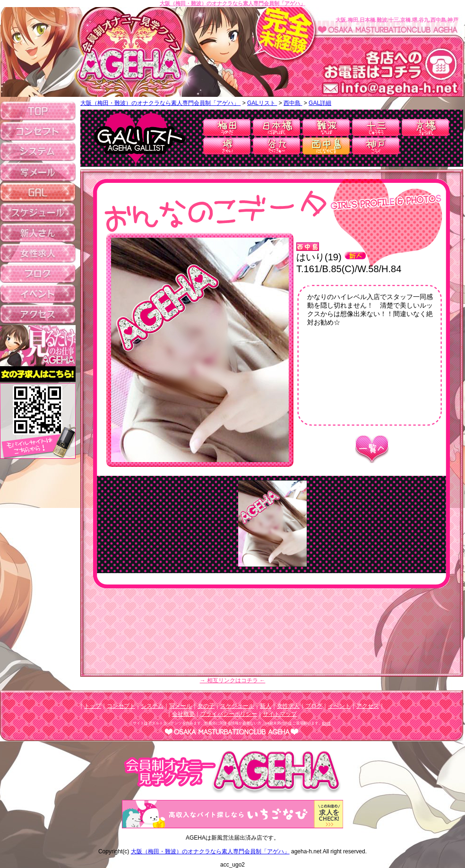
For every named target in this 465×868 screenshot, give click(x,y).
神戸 (376, 146)
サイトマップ (280, 714)
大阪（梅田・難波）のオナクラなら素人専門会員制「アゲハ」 (232, 3)
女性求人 (288, 706)
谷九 (276, 146)
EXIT (327, 723)
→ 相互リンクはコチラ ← (233, 680)
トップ (93, 706)
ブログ (314, 706)
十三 (376, 128)
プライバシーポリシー (229, 714)
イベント (339, 706)
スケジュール (237, 706)
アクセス (368, 706)
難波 (326, 128)
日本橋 (276, 128)
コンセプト (121, 706)
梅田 (227, 128)
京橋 (425, 128)
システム (152, 706)
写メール (181, 706)
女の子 (206, 706)
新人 (266, 706)
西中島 (326, 146)
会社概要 (183, 714)
